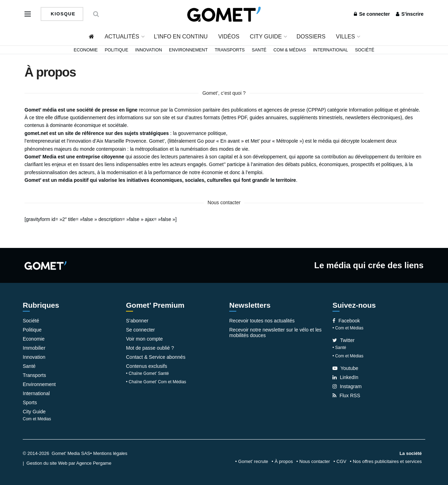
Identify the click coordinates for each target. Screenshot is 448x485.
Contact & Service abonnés (156, 357)
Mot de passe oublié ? (150, 348)
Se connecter (372, 14)
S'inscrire (410, 14)
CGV (341, 461)
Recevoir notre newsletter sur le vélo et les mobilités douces (275, 333)
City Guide (266, 37)
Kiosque (62, 14)
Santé (259, 50)
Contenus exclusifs (147, 366)
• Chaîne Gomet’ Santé (148, 373)
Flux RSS (346, 395)
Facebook (346, 321)
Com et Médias (37, 419)
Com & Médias (290, 50)
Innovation (149, 50)
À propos (284, 461)
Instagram (347, 386)
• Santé (339, 348)
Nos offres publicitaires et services (387, 461)
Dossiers (311, 37)
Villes (345, 37)
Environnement (188, 50)
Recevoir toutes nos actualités (262, 321)
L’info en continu (181, 37)
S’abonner (137, 321)
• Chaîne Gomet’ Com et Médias (156, 382)
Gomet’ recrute (253, 461)
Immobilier (34, 348)
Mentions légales (110, 453)
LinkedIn (345, 377)
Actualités (122, 37)
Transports (230, 50)
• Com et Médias (348, 328)
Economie (86, 50)
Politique (116, 50)
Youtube (345, 368)
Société (365, 50)
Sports (30, 402)
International (330, 50)
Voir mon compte (144, 339)
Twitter (344, 340)
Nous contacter (314, 461)
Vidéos (229, 37)
